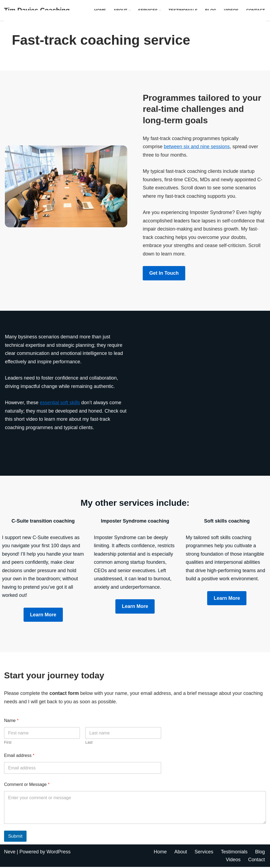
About (180, 853)
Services (204, 853)
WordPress (59, 853)
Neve (10, 853)
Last (89, 743)
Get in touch (164, 273)
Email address (19, 757)
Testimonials (234, 853)
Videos (233, 861)
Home (160, 853)
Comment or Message (27, 786)
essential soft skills (60, 403)
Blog (260, 853)
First (8, 743)
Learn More (135, 607)
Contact (256, 861)
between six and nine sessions (197, 147)
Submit (15, 837)
